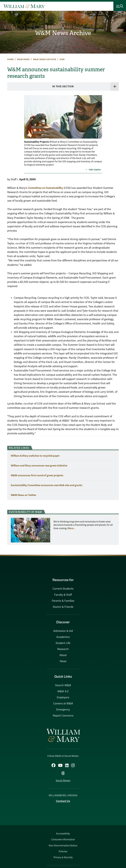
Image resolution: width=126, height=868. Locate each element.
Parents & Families (63, 601)
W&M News (23, 59)
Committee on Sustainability (45, 188)
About (63, 655)
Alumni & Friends (63, 607)
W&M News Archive (63, 33)
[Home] (24, 6)
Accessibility (63, 834)
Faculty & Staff (63, 595)
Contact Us (63, 801)
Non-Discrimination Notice (63, 846)
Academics (63, 637)
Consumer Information (63, 840)
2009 (62, 59)
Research (63, 649)
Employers (63, 698)
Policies (63, 852)
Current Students (63, 589)
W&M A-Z (63, 691)
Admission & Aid (63, 631)
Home (10, 59)
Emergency (63, 710)
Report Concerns (63, 716)
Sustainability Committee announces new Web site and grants (47, 485)
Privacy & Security (63, 857)
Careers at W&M (63, 704)
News (63, 661)
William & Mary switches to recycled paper (35, 456)
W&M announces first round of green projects (37, 475)
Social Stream (63, 781)
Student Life (63, 643)
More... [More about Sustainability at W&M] (71, 528)
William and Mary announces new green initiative (39, 466)
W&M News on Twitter (24, 495)
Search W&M (63, 685)
